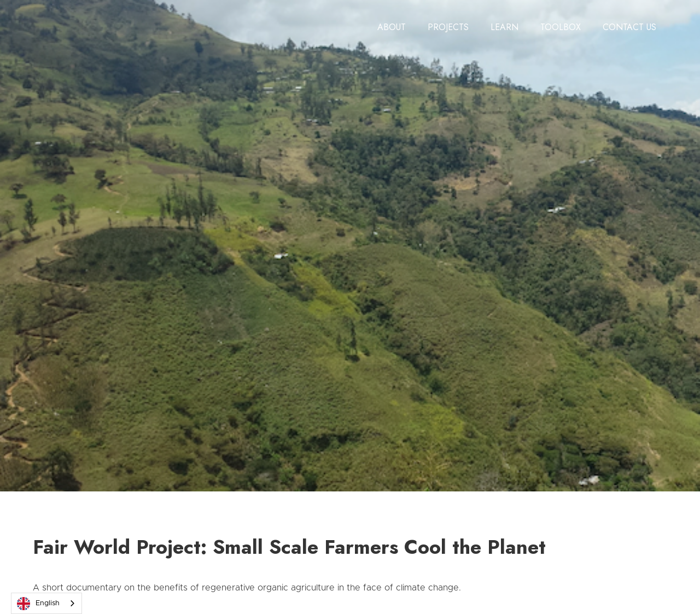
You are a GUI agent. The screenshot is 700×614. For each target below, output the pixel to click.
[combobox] (46, 603)
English (38, 604)
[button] (392, 27)
